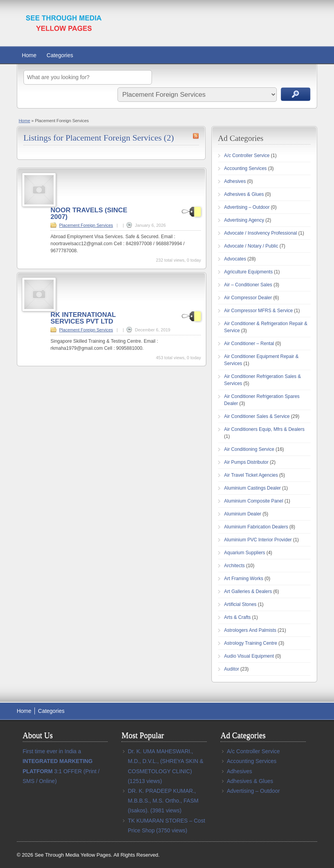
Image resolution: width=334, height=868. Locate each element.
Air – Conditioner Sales (248, 285)
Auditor (231, 669)
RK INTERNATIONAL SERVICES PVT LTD (83, 318)
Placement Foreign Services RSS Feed (196, 136)
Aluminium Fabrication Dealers (256, 527)
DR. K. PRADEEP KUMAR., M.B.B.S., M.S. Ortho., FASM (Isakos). (163, 801)
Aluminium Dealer (243, 514)
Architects (234, 566)
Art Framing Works (244, 579)
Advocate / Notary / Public (251, 246)
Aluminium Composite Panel (254, 501)
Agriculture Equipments (248, 272)
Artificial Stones (240, 604)
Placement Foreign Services (86, 225)
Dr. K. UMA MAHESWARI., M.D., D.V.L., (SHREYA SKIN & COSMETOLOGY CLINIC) (165, 761)
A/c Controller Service (247, 156)
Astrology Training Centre (250, 643)
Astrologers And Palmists (250, 630)
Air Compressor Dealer (248, 298)
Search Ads (296, 94)
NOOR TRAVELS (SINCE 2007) (89, 213)
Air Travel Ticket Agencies (251, 475)
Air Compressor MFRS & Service (258, 311)
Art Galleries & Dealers (248, 591)
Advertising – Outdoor (247, 207)
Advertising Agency (244, 220)
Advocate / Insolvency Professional (260, 233)
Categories (60, 55)
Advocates (235, 259)
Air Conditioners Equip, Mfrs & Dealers (264, 429)
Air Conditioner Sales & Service (257, 416)
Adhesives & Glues (244, 194)
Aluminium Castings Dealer (252, 488)
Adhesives (235, 181)
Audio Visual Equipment (249, 656)
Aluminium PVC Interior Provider (258, 540)
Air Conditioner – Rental (249, 344)
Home (29, 55)
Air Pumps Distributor (246, 462)
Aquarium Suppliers (245, 553)
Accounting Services (245, 168)
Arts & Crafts (237, 617)
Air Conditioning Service (249, 449)
